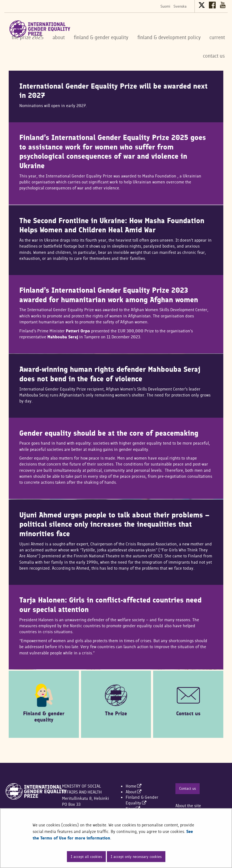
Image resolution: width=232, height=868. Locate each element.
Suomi (165, 6)
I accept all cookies (86, 857)
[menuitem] (134, 786)
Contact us (188, 788)
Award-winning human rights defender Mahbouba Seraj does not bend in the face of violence (110, 374)
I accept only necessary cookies (136, 857)
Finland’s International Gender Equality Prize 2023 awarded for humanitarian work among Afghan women (109, 295)
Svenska (180, 6)
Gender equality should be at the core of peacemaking (109, 433)
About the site (188, 806)
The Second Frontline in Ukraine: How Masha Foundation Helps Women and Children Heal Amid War (112, 225)
